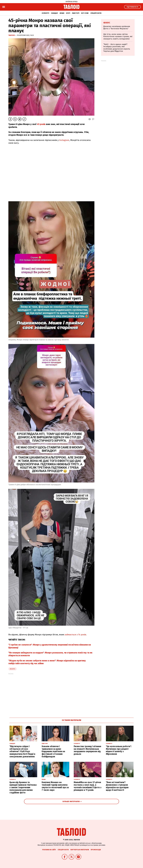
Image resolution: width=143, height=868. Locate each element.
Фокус (107, 23)
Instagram (64, 140)
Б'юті (68, 13)
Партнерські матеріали (80, 850)
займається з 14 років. (75, 635)
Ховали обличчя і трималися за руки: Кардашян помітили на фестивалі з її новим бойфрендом (53, 751)
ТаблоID (12, 35)
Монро (13, 669)
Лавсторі (76, 13)
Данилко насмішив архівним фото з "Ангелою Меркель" (117, 27)
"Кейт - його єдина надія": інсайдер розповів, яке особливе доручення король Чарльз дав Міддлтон (117, 48)
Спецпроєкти (96, 13)
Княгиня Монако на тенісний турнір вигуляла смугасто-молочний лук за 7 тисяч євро (55, 786)
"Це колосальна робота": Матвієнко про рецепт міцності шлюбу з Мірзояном (119, 750)
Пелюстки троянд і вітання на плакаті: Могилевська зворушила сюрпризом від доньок (87, 750)
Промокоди (96, 850)
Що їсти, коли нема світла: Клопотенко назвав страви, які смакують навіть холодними (118, 36)
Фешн (62, 13)
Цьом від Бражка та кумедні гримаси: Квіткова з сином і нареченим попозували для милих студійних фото (23, 787)
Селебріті (45, 13)
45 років (41, 124)
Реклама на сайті (49, 850)
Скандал (54, 13)
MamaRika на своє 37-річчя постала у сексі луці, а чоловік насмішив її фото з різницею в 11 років (88, 786)
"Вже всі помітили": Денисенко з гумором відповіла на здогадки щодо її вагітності (117, 786)
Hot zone (85, 13)
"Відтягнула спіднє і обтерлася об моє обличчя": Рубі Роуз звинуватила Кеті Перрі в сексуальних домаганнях (22, 751)
